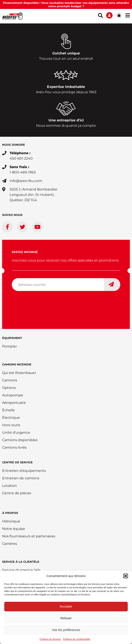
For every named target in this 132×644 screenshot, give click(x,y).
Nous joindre (14, 145)
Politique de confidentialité (77, 639)
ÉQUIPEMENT (12, 338)
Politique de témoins (50, 639)
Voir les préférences (66, 630)
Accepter (66, 606)
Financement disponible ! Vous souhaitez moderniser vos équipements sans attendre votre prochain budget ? (66, 4)
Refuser (66, 618)
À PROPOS (10, 513)
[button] (126, 576)
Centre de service (17, 462)
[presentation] (44, 303)
